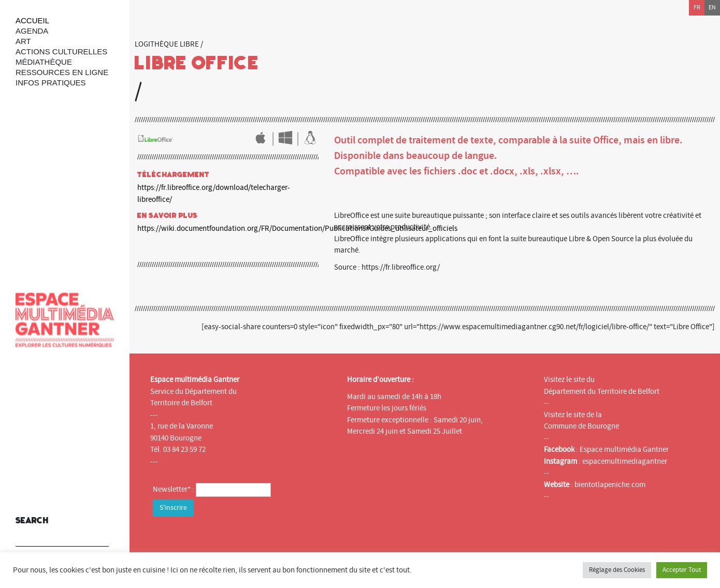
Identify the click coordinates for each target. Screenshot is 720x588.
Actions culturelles (61, 52)
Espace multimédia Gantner (624, 450)
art (23, 41)
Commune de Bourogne (581, 426)
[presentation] (232, 539)
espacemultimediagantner (625, 461)
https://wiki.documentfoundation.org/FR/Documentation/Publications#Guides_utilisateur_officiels (297, 229)
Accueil (32, 20)
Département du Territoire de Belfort (602, 392)
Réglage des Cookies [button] (617, 570)
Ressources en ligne (62, 72)
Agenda (32, 31)
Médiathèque (44, 62)
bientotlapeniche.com (610, 485)
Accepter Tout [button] (682, 570)
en (712, 8)
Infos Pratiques (51, 83)
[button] (98, 532)
